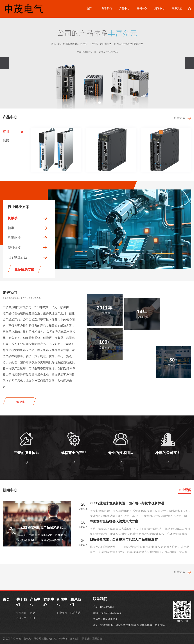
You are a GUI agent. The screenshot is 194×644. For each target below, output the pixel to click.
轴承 (11, 228)
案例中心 (142, 9)
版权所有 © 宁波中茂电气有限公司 (23, 639)
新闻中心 (159, 9)
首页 (89, 9)
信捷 (6, 140)
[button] (94, 103)
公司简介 (21, 613)
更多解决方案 (24, 269)
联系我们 (177, 9)
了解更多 (19, 402)
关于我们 (107, 9)
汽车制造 (14, 238)
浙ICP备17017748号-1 (56, 639)
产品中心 (124, 9)
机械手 (13, 218)
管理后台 (98, 639)
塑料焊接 (14, 248)
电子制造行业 (17, 257)
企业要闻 (185, 490)
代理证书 (21, 618)
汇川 (6, 132)
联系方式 (75, 613)
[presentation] (4, 63)
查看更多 (183, 118)
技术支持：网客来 (80, 639)
